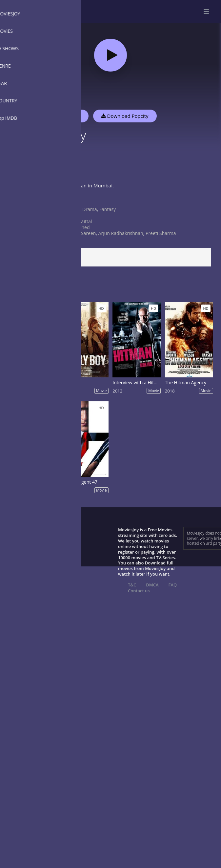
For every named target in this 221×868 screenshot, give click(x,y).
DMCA (152, 585)
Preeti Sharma (161, 233)
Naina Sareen (81, 233)
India (72, 215)
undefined (78, 227)
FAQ (173, 585)
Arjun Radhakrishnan (121, 233)
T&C (132, 585)
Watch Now (67, 116)
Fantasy (108, 209)
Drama (90, 209)
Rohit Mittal (80, 221)
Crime (74, 209)
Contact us (139, 591)
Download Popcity (125, 116)
